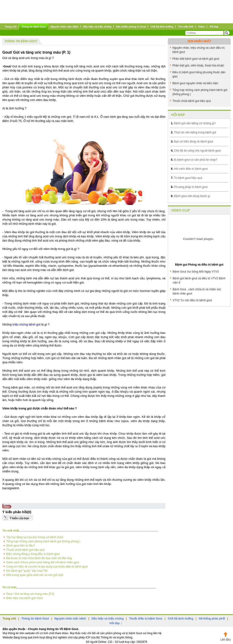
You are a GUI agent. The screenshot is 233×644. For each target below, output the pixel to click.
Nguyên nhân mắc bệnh (70, 619)
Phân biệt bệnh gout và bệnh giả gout (196, 59)
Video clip (181, 210)
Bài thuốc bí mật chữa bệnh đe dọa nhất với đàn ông (39, 558)
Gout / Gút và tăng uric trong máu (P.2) (30, 594)
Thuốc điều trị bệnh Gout (146, 619)
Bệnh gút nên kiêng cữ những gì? (193, 123)
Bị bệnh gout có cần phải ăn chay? (194, 160)
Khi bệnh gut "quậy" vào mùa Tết (27, 571)
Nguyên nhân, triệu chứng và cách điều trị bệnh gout (199, 50)
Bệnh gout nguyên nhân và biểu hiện (195, 83)
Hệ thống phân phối (212, 619)
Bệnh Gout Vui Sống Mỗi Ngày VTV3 (196, 272)
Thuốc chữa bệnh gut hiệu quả (26, 550)
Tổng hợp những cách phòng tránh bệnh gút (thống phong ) (43, 541)
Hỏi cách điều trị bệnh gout (189, 169)
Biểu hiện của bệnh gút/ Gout (25, 598)
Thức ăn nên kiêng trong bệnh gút (193, 132)
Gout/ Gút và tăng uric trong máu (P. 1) (36, 52)
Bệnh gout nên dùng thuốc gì (190, 196)
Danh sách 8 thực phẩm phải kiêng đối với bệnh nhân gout (43, 562)
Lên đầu (226, 640)
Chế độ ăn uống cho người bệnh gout (196, 151)
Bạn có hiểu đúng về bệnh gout (192, 142)
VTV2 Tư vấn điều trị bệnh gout (192, 300)
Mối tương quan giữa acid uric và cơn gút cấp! (35, 575)
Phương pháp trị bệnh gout (189, 187)
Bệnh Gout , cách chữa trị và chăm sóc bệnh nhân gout (197, 291)
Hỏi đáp (178, 115)
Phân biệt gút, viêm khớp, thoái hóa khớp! (198, 66)
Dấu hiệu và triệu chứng (108, 619)
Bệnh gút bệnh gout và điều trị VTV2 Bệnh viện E (199, 280)
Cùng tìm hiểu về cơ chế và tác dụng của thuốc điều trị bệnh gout (47, 567)
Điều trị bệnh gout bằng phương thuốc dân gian (199, 74)
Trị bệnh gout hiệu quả (186, 178)
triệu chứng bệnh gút (27, 324)
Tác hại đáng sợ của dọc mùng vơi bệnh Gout (35, 537)
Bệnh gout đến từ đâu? (21, 546)
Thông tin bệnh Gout (21, 41)
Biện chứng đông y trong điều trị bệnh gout (33, 554)
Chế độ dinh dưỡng (181, 619)
